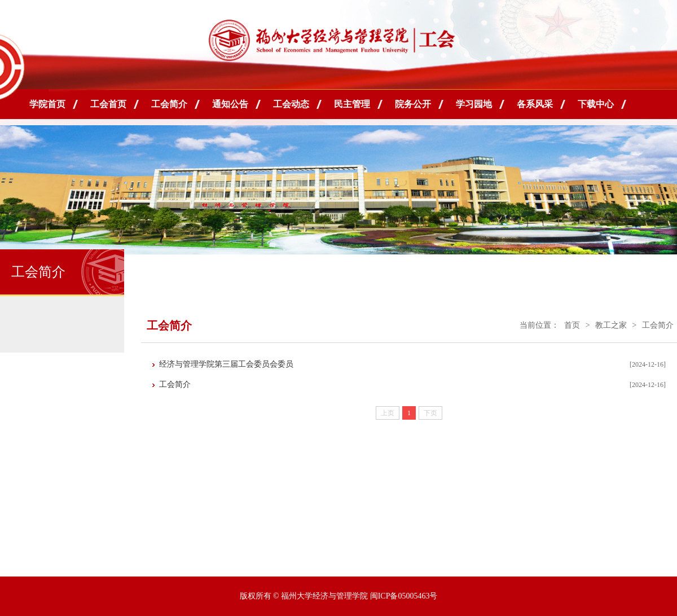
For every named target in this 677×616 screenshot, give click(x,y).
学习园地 (474, 104)
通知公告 (230, 104)
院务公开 (413, 104)
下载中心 (596, 104)
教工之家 (611, 325)
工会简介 (169, 104)
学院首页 (47, 104)
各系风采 (535, 104)
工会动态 (291, 104)
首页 (572, 325)
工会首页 (108, 104)
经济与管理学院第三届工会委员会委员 (226, 364)
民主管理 (352, 104)
